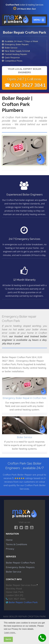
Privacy (10, 549)
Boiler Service (14, 572)
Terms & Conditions (16, 544)
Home (9, 540)
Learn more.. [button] (10, 633)
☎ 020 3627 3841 (25, 85)
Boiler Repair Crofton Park (20, 563)
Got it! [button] (8, 639)
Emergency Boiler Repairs (20, 567)
